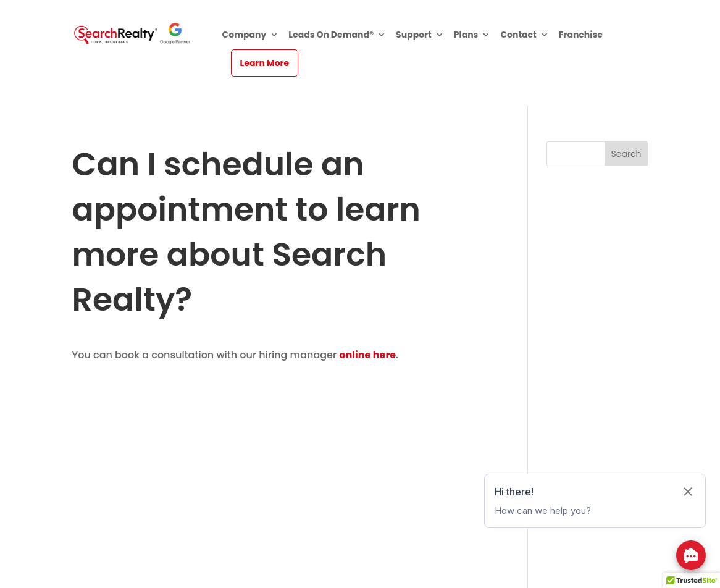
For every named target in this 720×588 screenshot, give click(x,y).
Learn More (265, 63)
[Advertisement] (284, 450)
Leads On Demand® (331, 36)
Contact (518, 36)
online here (367, 355)
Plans (466, 36)
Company (245, 36)
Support (414, 36)
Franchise (581, 36)
